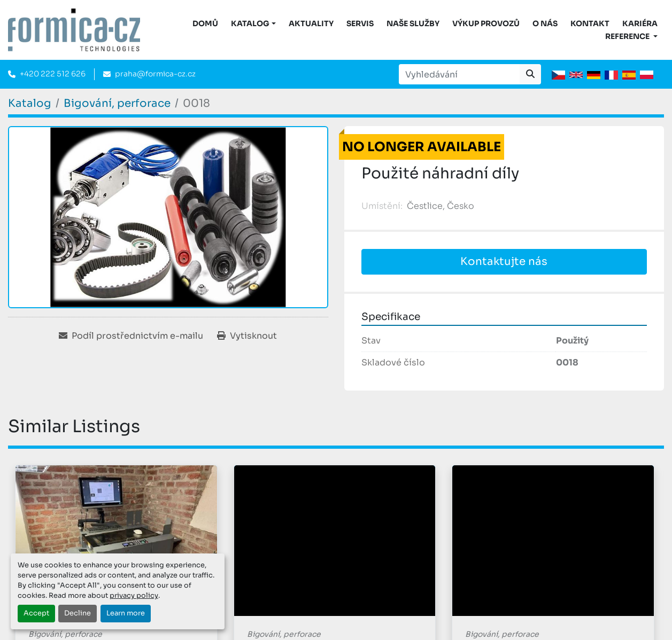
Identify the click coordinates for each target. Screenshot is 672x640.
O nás (545, 24)
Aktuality (311, 24)
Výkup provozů (486, 24)
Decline (78, 613)
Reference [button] (628, 36)
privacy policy (134, 596)
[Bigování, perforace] (117, 103)
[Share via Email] (131, 336)
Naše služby (413, 24)
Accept (36, 613)
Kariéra (640, 24)
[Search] (459, 74)
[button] (253, 24)
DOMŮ (205, 24)
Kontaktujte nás (504, 262)
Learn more (126, 613)
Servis (360, 24)
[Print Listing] (247, 336)
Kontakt (590, 24)
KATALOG (250, 24)
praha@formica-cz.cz (155, 74)
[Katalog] (30, 103)
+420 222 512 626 (53, 74)
